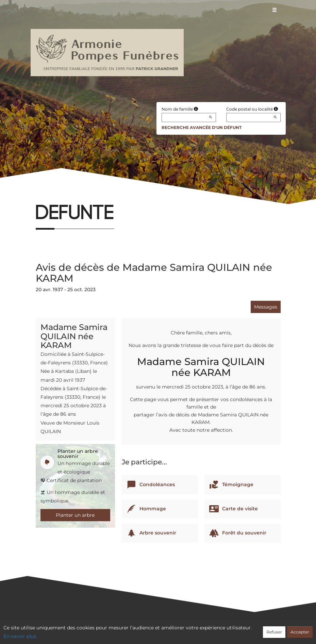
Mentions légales (219, 629)
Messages (266, 307)
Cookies (186, 629)
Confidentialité (154, 629)
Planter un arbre (75, 515)
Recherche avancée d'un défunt (202, 127)
